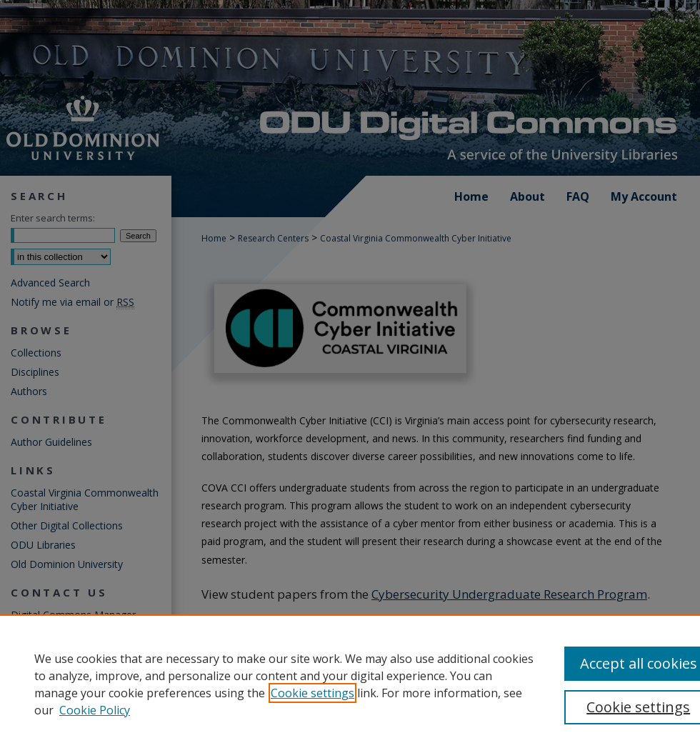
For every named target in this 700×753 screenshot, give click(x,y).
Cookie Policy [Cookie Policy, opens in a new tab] (95, 710)
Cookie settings (312, 693)
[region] (350, 684)
